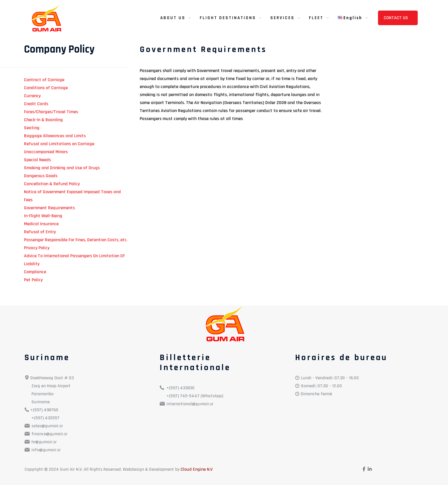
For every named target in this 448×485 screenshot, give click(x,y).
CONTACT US (396, 18)
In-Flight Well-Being (43, 216)
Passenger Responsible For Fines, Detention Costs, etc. (76, 240)
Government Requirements (49, 208)
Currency (32, 96)
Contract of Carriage (44, 80)
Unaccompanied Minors (46, 152)
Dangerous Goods (41, 176)
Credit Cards (36, 104)
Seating (32, 128)
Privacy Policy (37, 248)
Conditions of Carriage (46, 88)
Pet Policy (33, 280)
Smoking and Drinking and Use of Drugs (62, 168)
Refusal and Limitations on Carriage (59, 144)
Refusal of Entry (40, 232)
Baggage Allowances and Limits (55, 136)
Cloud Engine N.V (197, 469)
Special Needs (37, 160)
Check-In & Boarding (43, 120)
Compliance (35, 272)
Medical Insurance (41, 224)
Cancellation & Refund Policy (52, 184)
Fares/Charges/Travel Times (51, 112)
